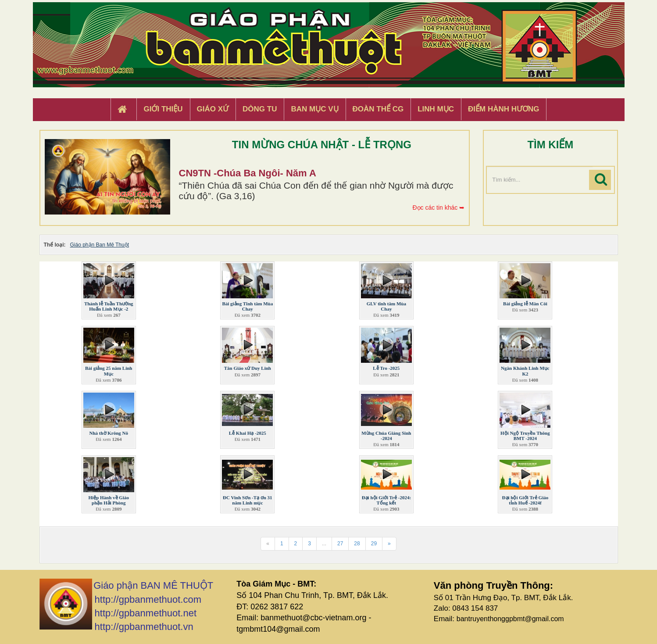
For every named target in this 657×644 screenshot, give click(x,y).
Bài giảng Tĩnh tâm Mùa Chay (247, 306)
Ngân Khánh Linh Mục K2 (525, 371)
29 (374, 544)
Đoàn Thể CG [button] (378, 109)
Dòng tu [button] (260, 109)
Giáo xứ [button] (213, 109)
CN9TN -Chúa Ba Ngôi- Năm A (248, 173)
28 (357, 544)
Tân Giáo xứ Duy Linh (248, 368)
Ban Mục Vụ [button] (314, 109)
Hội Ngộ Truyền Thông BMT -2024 (525, 436)
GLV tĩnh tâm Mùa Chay (386, 306)
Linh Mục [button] (436, 109)
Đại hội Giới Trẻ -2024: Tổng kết (386, 500)
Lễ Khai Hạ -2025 (248, 433)
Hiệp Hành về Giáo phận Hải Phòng (109, 500)
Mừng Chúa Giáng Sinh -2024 (386, 436)
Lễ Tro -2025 (386, 368)
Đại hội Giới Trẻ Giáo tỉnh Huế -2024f (525, 500)
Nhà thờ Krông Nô (109, 433)
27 (340, 544)
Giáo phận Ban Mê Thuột (100, 245)
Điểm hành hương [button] (504, 109)
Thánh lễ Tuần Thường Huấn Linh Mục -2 (109, 306)
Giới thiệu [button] (163, 109)
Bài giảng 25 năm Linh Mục (109, 371)
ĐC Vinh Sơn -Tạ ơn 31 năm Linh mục (248, 500)
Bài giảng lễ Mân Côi (525, 304)
